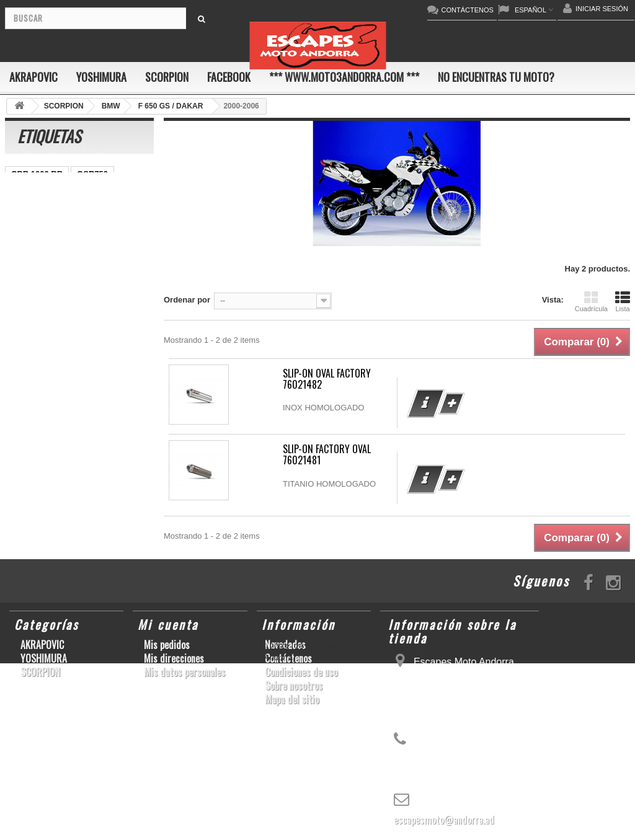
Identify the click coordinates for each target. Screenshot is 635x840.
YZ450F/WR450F (42, 248)
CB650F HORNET (113, 434)
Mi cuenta (168, 624)
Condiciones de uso (301, 672)
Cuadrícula (591, 301)
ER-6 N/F (70, 230)
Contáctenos (288, 658)
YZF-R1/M (30, 304)
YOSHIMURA (101, 77)
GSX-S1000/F (96, 211)
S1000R (26, 397)
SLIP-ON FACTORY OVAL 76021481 (327, 454)
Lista (623, 301)
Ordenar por (187, 300)
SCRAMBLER (37, 192)
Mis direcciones (174, 658)
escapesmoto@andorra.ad (444, 820)
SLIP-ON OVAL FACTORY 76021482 (327, 379)
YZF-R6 (74, 378)
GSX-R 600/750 (40, 323)
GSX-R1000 (93, 360)
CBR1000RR (35, 267)
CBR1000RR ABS (44, 341)
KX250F (118, 378)
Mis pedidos (167, 645)
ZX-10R (25, 230)
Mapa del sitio (292, 699)
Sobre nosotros (294, 686)
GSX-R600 (96, 192)
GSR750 (92, 174)
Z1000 (66, 397)
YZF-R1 (102, 248)
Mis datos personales (184, 672)
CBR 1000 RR (37, 174)
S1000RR (29, 378)
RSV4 (102, 341)
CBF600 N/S (34, 211)
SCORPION (167, 77)
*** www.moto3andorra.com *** (344, 77)
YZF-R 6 (108, 285)
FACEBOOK (229, 77)
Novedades (285, 645)
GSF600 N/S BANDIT (50, 416)
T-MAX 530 (112, 397)
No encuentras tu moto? (496, 77)
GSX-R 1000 (34, 360)
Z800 (82, 267)
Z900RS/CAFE (38, 434)
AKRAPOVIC (33, 77)
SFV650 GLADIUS (45, 285)
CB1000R (80, 304)
